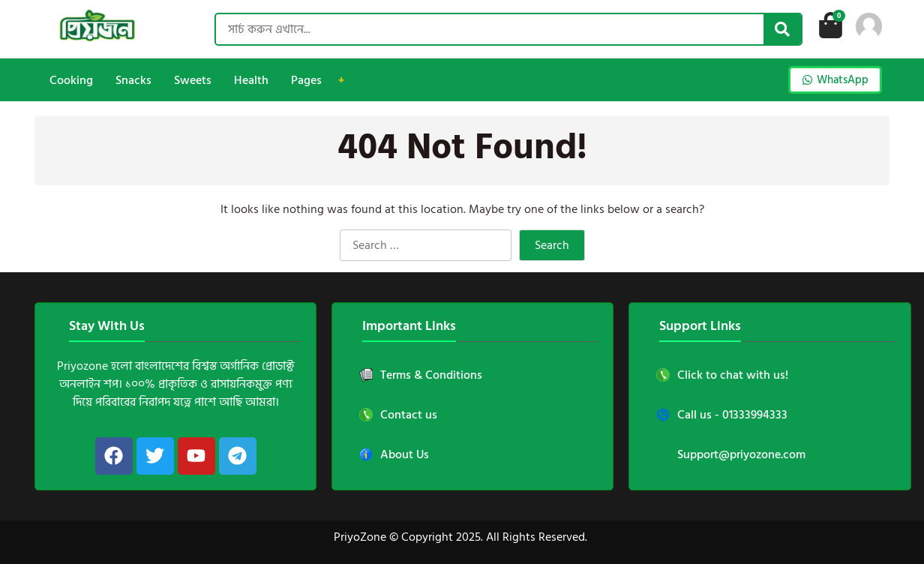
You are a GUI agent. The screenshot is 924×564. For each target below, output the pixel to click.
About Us (394, 454)
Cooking (71, 80)
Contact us (398, 415)
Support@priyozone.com (741, 454)
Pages (306, 80)
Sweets (193, 80)
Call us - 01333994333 (722, 415)
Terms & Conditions (421, 375)
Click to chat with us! (722, 375)
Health (251, 80)
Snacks (133, 80)
